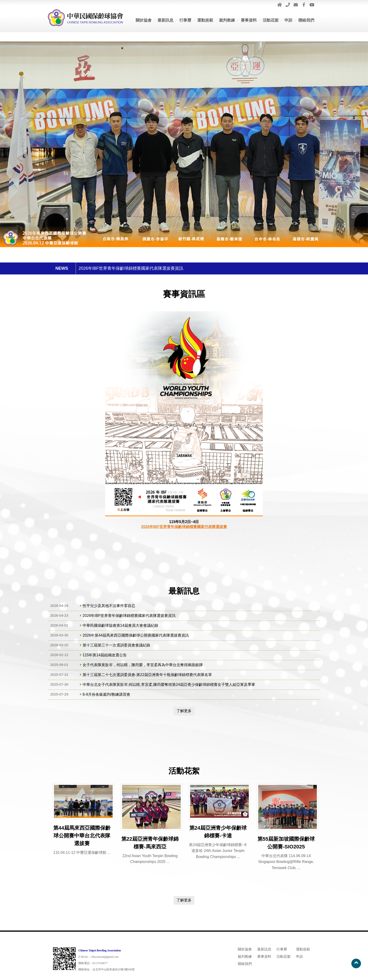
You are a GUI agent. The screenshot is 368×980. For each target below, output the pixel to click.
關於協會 (144, 20)
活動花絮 (271, 20)
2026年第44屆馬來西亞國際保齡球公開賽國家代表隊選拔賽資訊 (136, 635)
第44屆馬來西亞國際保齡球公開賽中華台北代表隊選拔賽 (82, 836)
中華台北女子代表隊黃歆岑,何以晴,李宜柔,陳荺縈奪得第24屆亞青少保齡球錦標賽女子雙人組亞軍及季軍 (169, 685)
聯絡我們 (306, 20)
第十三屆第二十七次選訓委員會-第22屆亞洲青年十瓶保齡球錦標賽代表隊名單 (147, 675)
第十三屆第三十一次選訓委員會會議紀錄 (116, 645)
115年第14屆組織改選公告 (105, 655)
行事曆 (185, 20)
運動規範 (205, 20)
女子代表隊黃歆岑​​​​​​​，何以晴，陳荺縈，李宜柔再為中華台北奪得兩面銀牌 (143, 665)
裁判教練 (227, 20)
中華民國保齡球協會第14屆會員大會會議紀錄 (120, 625)
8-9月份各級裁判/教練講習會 (107, 694)
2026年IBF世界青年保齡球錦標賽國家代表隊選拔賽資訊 (131, 268)
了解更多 (184, 711)
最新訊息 (165, 20)
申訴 (288, 20)
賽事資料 (249, 20)
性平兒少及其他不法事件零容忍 (109, 606)
